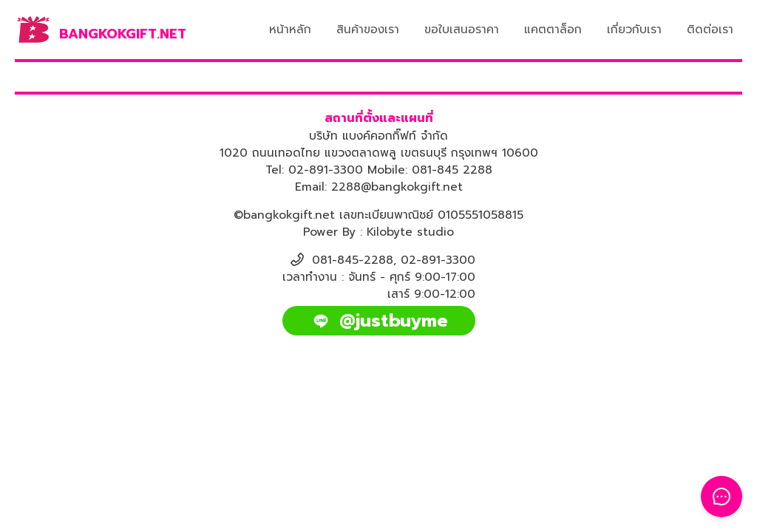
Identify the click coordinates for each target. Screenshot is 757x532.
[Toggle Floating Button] (722, 497)
